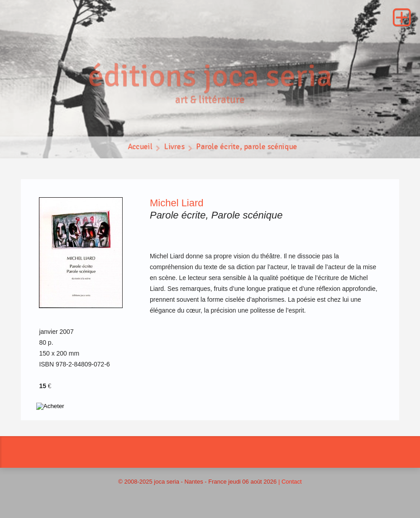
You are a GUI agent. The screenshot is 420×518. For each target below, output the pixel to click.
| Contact (290, 482)
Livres (174, 148)
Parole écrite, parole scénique (247, 148)
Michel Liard (177, 203)
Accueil (139, 148)
